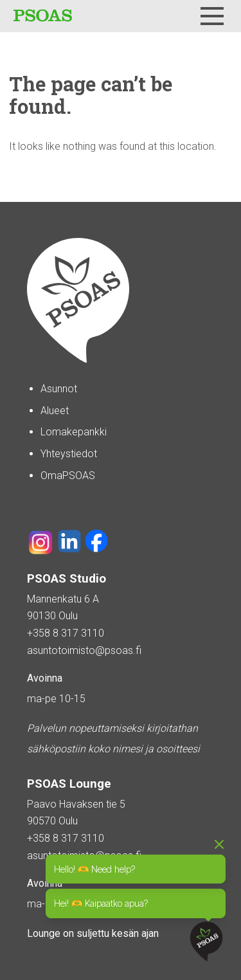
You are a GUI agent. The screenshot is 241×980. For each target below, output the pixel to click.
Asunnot (59, 389)
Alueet (55, 411)
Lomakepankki (74, 432)
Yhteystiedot (69, 454)
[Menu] (212, 16)
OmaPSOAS (68, 476)
